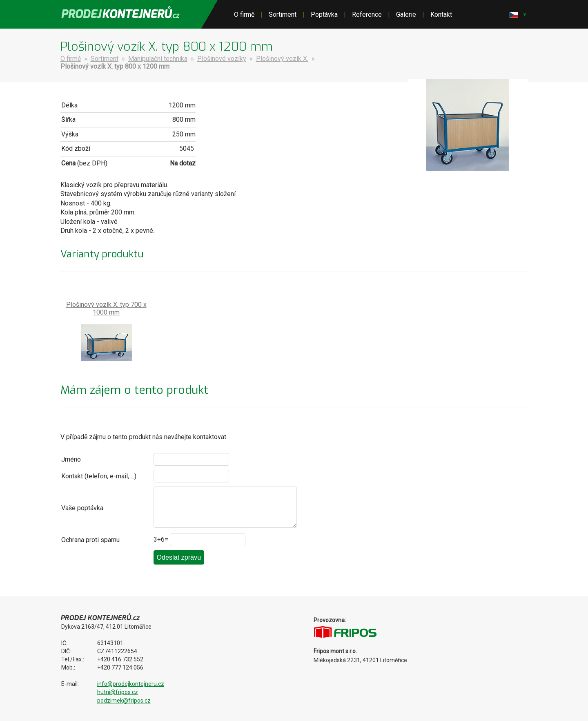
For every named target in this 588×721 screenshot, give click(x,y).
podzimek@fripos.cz (124, 701)
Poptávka (324, 15)
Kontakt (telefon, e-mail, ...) (99, 476)
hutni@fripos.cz (118, 692)
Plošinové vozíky (222, 59)
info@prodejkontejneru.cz (131, 684)
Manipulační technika (158, 59)
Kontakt (441, 15)
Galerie (406, 15)
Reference (367, 15)
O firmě (244, 15)
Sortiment (283, 15)
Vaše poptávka (82, 508)
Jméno (71, 459)
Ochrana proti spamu (90, 540)
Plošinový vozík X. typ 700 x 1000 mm (106, 308)
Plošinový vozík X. (282, 59)
